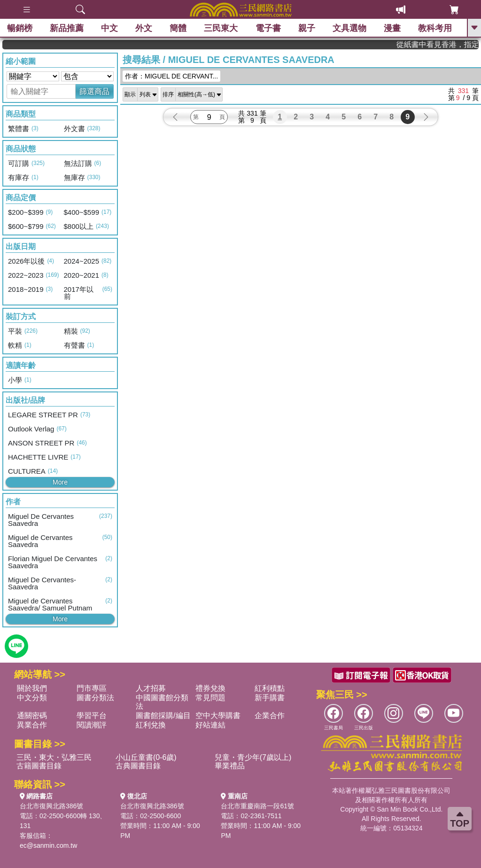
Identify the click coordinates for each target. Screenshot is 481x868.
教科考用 (435, 28)
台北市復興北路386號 (51, 806)
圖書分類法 (95, 698)
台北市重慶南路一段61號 (257, 806)
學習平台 (92, 716)
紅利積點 (270, 688)
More (60, 482)
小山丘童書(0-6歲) (146, 757)
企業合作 (270, 716)
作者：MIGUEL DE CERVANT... (171, 76)
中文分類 (32, 698)
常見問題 (210, 698)
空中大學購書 (218, 716)
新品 (67, 28)
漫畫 (392, 28)
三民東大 (221, 28)
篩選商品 (94, 91)
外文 (144, 28)
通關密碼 (32, 716)
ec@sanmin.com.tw (48, 845)
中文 (109, 28)
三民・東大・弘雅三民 (54, 757)
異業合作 (32, 725)
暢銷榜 (20, 28)
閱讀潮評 (92, 725)
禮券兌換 (210, 688)
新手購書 (270, 698)
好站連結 (210, 725)
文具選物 (349, 28)
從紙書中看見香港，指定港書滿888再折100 (449, 44)
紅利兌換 (151, 725)
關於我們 (32, 688)
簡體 (178, 28)
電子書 (268, 28)
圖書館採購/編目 (163, 716)
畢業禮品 (230, 766)
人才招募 (151, 688)
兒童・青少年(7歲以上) (253, 757)
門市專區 (92, 688)
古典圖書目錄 (138, 766)
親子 (307, 28)
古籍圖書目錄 (39, 766)
